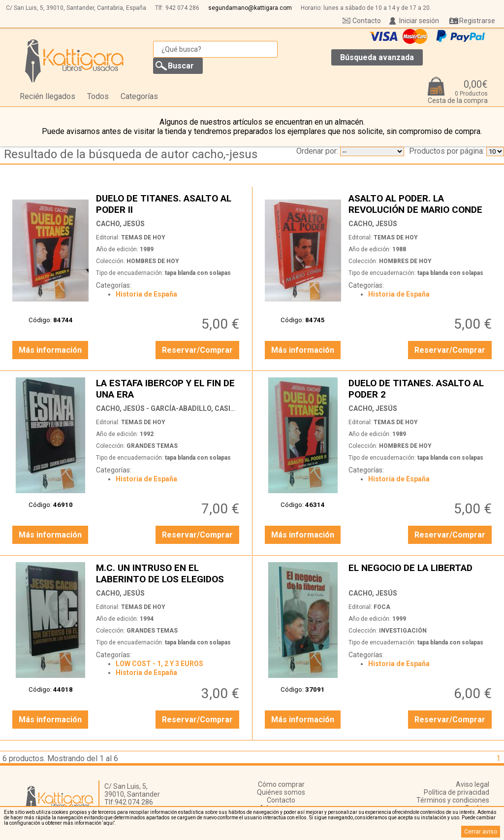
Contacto (367, 21)
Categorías (139, 96)
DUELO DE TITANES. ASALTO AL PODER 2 (421, 388)
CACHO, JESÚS (120, 224)
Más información (50, 350)
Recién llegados (47, 96)
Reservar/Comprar (197, 350)
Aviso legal (472, 784)
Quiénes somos (281, 792)
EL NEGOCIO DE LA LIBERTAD (421, 573)
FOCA (382, 607)
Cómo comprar (281, 784)
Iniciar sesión (419, 21)
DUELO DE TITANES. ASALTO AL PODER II (169, 204)
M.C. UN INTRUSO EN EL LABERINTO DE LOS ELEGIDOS (169, 573)
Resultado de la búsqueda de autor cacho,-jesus (131, 154)
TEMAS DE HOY (143, 237)
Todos (98, 96)
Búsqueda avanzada (377, 57)
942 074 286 (182, 8)
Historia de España (146, 294)
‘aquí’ (109, 823)
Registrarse (477, 21)
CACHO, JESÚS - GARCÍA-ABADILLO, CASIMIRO (172, 408)
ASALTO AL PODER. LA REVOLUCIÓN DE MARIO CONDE (421, 204)
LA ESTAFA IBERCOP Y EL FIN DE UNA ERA (169, 388)
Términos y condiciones (453, 800)
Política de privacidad (457, 792)
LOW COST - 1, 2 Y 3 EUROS (159, 664)
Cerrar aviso (481, 832)
